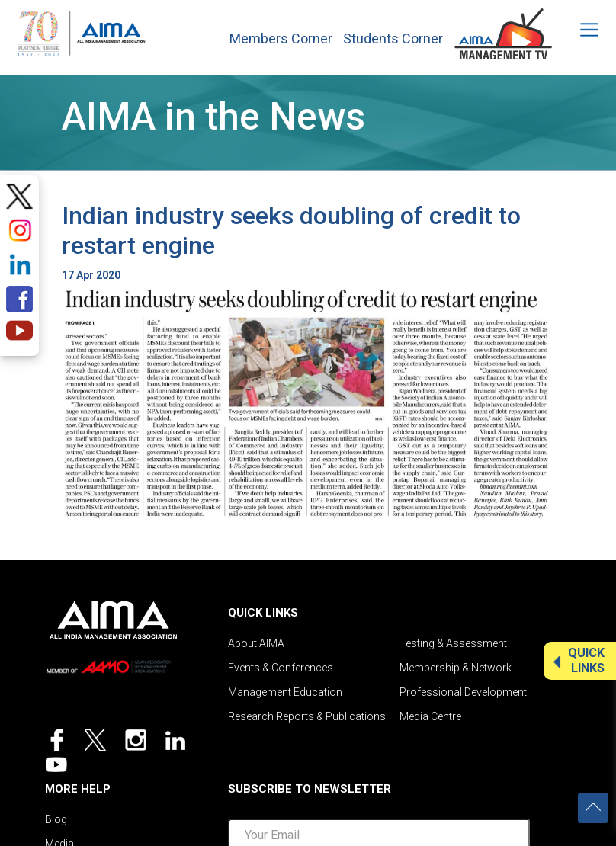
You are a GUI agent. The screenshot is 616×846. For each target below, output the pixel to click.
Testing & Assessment (453, 643)
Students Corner (393, 39)
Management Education (285, 692)
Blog (56, 819)
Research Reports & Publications (307, 716)
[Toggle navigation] (579, 30)
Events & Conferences (281, 668)
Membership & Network (456, 668)
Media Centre (430, 716)
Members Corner (281, 39)
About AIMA (256, 643)
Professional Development (463, 692)
